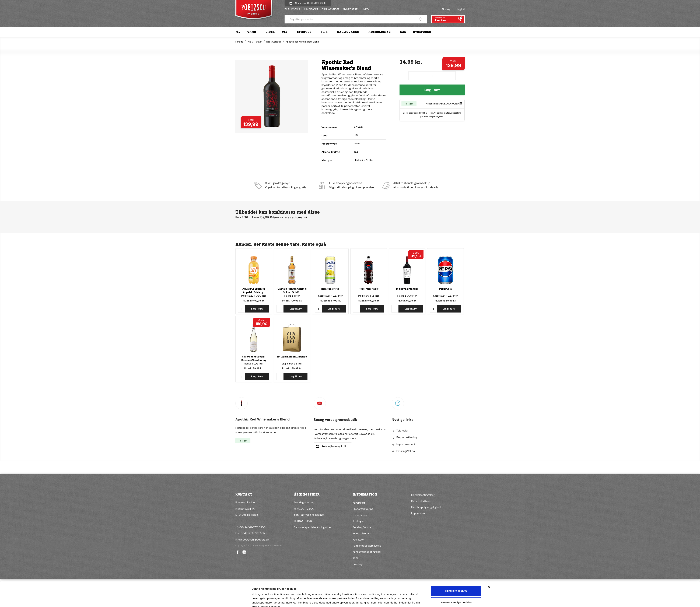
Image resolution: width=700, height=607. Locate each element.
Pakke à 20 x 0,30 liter (254, 296)
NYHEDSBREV (351, 9)
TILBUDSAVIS (292, 9)
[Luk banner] (489, 571)
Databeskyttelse (421, 501)
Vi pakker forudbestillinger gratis (286, 187)
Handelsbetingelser (423, 495)
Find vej (446, 9)
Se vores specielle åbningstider (313, 527)
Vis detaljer (259, 600)
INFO (366, 9)
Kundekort (359, 503)
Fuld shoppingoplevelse (346, 183)
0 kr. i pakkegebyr (277, 183)
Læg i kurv (432, 90)
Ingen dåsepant (406, 444)
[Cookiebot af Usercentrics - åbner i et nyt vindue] (228, 600)
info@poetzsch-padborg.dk (252, 540)
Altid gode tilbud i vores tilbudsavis (416, 187)
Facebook (237, 552)
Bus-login (358, 564)
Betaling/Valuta (406, 451)
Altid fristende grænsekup (412, 183)
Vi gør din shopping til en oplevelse (351, 187)
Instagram (244, 552)
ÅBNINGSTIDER (331, 9)
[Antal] (432, 76)
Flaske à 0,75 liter (407, 296)
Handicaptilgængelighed (426, 507)
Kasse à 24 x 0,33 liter (330, 296)
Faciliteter (359, 540)
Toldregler (402, 431)
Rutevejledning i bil (334, 446)
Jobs (356, 558)
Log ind (461, 9)
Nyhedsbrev (360, 515)
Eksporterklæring (407, 437)
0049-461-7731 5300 (252, 527)
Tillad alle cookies (456, 574)
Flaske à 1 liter (292, 296)
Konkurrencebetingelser (367, 552)
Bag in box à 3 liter (292, 364)
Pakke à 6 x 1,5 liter (369, 296)
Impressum (418, 513)
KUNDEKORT (311, 9)
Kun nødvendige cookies (456, 586)
